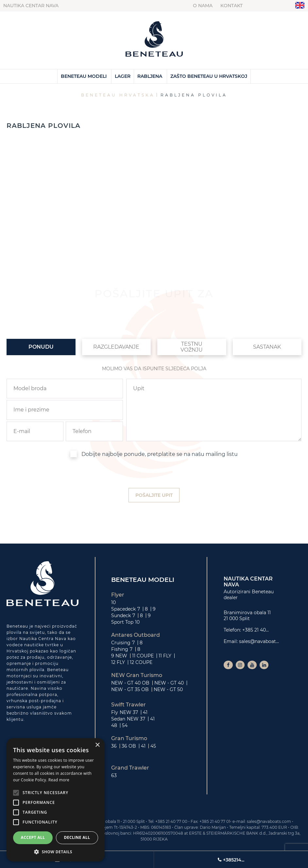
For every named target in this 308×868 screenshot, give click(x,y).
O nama (203, 6)
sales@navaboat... (259, 641)
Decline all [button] (77, 837)
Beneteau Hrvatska (118, 95)
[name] (65, 410)
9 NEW (119, 656)
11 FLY (165, 656)
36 (114, 746)
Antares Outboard (136, 635)
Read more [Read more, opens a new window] (59, 780)
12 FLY (118, 662)
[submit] (154, 495)
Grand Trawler (130, 768)
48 (114, 725)
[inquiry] (214, 410)
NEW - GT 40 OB (130, 683)
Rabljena (150, 76)
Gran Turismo (129, 738)
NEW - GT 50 (168, 689)
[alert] (56, 800)
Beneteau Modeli (84, 76)
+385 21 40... (256, 630)
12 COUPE (141, 662)
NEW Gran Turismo (137, 675)
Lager (123, 76)
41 (145, 712)
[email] (35, 431)
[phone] (94, 431)
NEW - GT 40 (169, 683)
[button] (56, 852)
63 (114, 775)
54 (125, 725)
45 (153, 746)
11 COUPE (143, 656)
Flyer (118, 595)
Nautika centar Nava (31, 6)
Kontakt (231, 6)
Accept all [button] (33, 837)
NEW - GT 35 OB (130, 689)
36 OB (129, 746)
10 (113, 602)
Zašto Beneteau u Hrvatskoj (209, 76)
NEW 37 (129, 712)
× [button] (97, 745)
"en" (300, 5)
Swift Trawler (128, 705)
